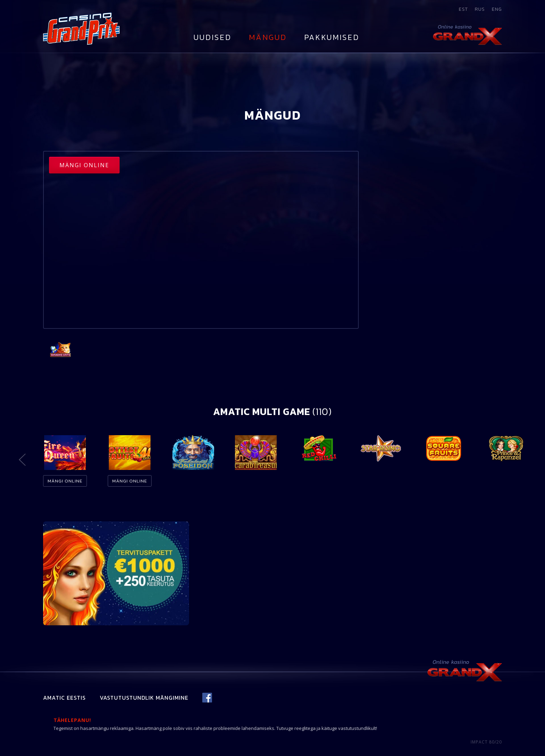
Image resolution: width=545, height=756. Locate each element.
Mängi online (84, 165)
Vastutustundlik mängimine (144, 698)
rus (480, 9)
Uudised (213, 37)
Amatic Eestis (64, 698)
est (463, 9)
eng (497, 9)
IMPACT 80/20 (486, 742)
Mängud (268, 37)
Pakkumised (332, 37)
